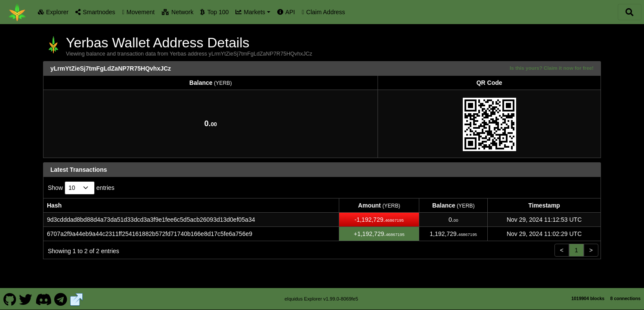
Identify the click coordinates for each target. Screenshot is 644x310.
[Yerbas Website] (77, 299)
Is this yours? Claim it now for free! (552, 68)
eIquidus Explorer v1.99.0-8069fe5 (321, 299)
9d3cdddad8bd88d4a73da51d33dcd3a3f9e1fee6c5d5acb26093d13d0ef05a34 (151, 220)
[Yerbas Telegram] (61, 299)
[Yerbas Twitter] (26, 299)
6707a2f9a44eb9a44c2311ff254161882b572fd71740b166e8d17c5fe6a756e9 (150, 234)
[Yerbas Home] (17, 12)
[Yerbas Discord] (43, 299)
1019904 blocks (588, 298)
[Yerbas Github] (10, 299)
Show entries (81, 188)
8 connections (625, 298)
